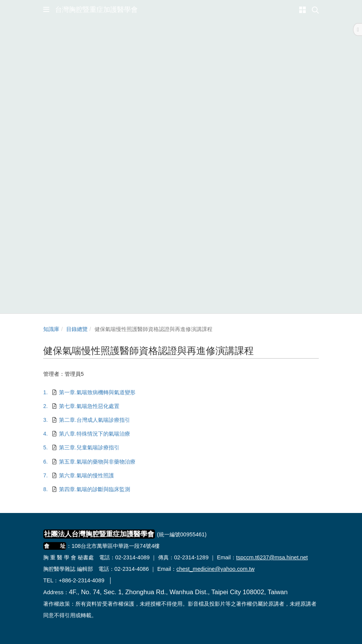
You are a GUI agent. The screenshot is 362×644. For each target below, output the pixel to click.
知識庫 (51, 329)
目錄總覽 (77, 329)
